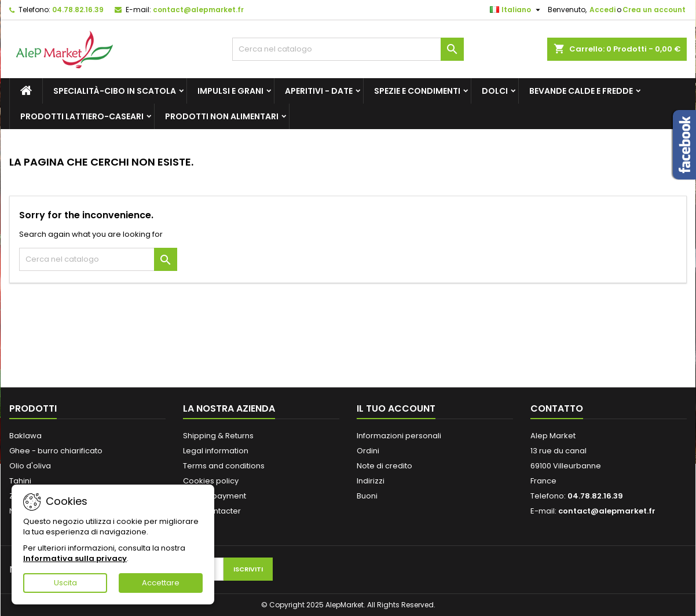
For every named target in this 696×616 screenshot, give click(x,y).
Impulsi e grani (230, 91)
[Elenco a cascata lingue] (516, 10)
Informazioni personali (399, 436)
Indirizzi (371, 481)
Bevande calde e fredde (581, 91)
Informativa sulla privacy (75, 558)
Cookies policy (211, 481)
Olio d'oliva (30, 466)
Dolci (495, 91)
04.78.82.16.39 (78, 10)
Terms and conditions (224, 466)
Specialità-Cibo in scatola (115, 91)
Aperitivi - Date (319, 91)
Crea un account (654, 10)
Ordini (368, 451)
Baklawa (25, 436)
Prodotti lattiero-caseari (82, 116)
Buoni (367, 496)
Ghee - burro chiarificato (56, 451)
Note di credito (384, 466)
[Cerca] (348, 49)
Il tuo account (396, 408)
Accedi (602, 10)
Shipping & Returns (218, 436)
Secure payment (215, 496)
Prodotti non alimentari (222, 116)
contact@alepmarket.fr (198, 10)
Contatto (557, 408)
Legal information (216, 451)
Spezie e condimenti (417, 91)
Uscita (65, 583)
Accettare (161, 583)
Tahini (20, 481)
